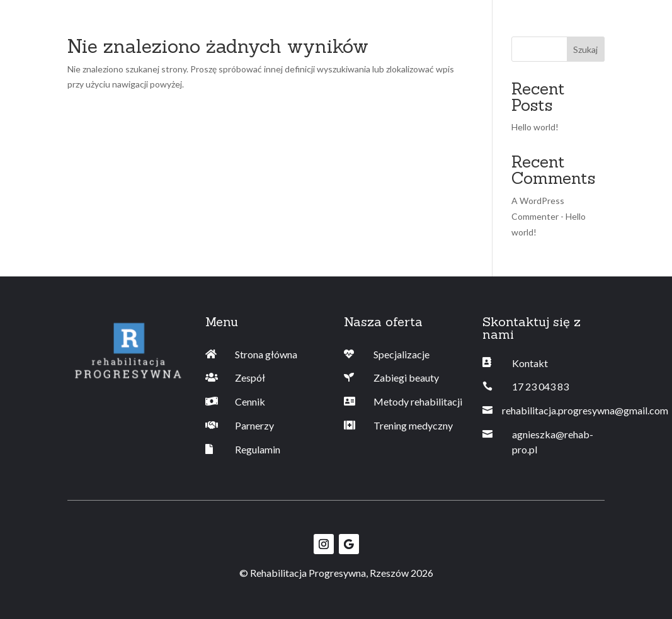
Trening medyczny (413, 425)
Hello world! (535, 127)
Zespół (250, 378)
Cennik (250, 401)
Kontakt (530, 363)
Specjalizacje (401, 354)
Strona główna (266, 354)
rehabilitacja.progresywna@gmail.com (585, 410)
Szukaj (585, 49)
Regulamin (258, 449)
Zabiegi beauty (406, 378)
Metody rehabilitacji (418, 401)
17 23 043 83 (540, 386)
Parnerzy (254, 425)
